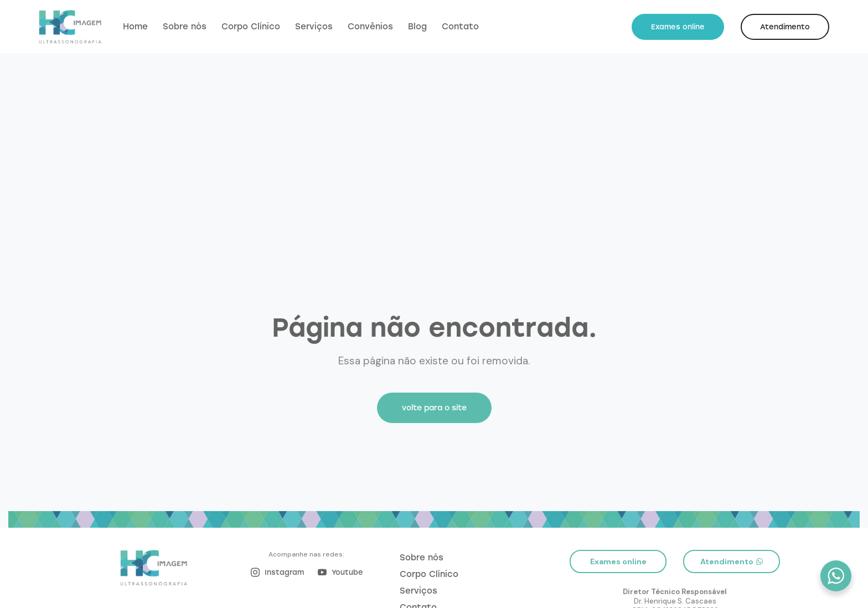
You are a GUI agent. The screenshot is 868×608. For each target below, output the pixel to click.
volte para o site (434, 408)
